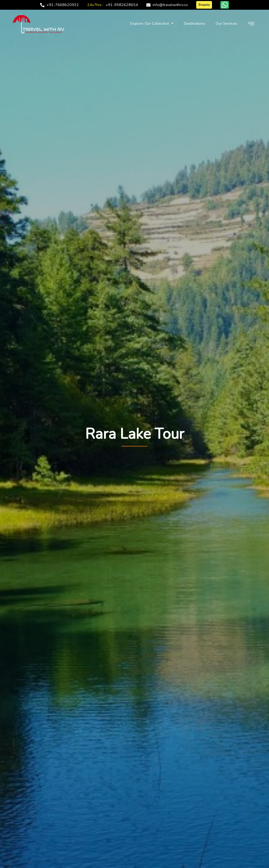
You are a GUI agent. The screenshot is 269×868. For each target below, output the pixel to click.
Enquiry (204, 5)
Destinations (195, 23)
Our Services (226, 23)
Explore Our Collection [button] (150, 23)
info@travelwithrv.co (170, 5)
